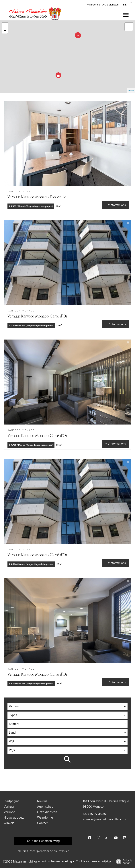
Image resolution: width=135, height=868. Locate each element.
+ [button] (5, 25)
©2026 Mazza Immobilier (20, 862)
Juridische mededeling (56, 861)
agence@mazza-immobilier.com (104, 819)
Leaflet (131, 91)
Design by (123, 862)
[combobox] (67, 706)
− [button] (5, 31)
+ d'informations (116, 205)
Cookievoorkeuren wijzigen (94, 861)
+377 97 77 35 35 (94, 814)
